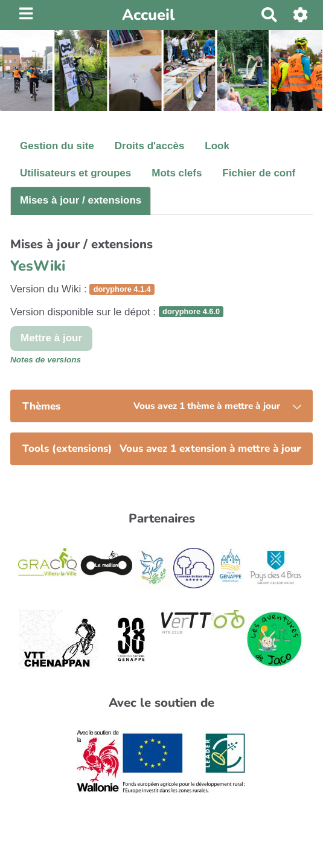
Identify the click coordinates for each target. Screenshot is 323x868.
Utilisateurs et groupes (75, 173)
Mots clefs (177, 173)
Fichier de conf (259, 173)
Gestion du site (57, 146)
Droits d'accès (150, 146)
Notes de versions (46, 360)
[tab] (161, 406)
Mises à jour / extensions (81, 200)
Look (217, 146)
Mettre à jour (51, 338)
